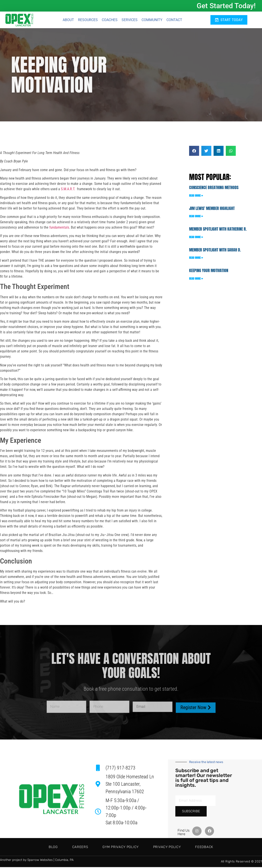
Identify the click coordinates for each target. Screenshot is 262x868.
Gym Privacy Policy (121, 848)
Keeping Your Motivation (209, 272)
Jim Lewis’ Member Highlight (212, 209)
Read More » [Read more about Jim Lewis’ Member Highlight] (196, 217)
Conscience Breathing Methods (214, 189)
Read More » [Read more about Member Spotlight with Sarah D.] (196, 259)
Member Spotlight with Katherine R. (218, 230)
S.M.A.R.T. (68, 190)
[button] (194, 152)
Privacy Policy (177, 848)
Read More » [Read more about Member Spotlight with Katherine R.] (196, 238)
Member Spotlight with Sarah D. (215, 251)
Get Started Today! (226, 6)
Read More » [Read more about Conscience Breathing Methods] (196, 196)
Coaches (110, 20)
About (68, 20)
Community (152, 20)
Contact (174, 20)
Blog (34, 848)
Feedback (224, 848)
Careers (70, 848)
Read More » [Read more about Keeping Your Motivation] (196, 280)
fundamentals (59, 228)
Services (130, 20)
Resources (88, 20)
